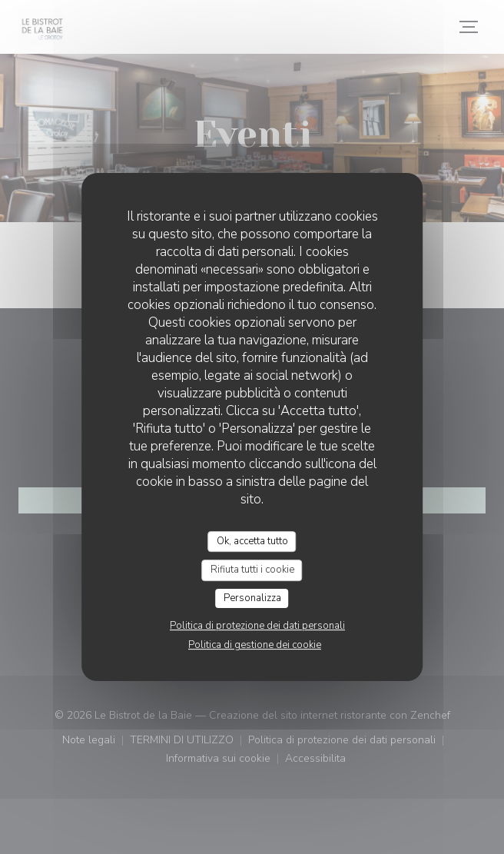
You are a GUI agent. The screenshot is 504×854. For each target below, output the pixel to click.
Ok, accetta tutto (252, 541)
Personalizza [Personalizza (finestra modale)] (252, 598)
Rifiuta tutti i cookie (252, 570)
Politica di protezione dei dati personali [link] (257, 626)
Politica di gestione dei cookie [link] (255, 645)
